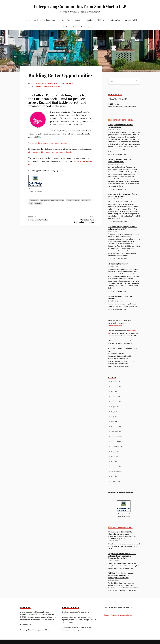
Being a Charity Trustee (38, 220)
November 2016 (117, 437)
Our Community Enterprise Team (45, 84)
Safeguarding (115, 20)
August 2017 (116, 407)
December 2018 (117, 387)
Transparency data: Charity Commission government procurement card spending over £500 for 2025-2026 (123, 535)
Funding (89, 20)
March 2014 (115, 482)
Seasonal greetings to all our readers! (120, 297)
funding (57, 87)
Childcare (101, 20)
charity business (73, 200)
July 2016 (114, 457)
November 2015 (117, 472)
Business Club (71, 27)
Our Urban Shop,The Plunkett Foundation (84, 221)
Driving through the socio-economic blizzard (120, 160)
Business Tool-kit (131, 20)
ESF (31, 203)
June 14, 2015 (70, 84)
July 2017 (114, 412)
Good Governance (49, 20)
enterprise (49, 87)
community (39, 87)
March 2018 (115, 397)
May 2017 (115, 417)
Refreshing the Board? (118, 264)
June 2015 (115, 477)
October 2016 (116, 442)
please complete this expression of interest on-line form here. (51, 152)
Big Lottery (34, 200)
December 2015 (117, 467)
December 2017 (117, 402)
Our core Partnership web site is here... (118, 615)
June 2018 (115, 392)
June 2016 (115, 462)
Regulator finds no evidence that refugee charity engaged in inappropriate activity (122, 556)
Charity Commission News (121, 527)
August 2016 (116, 452)
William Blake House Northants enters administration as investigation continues (122, 575)
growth (38, 203)
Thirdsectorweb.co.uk (116, 326)
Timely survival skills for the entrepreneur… (121, 126)
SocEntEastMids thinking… (122, 120)
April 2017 (115, 422)
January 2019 (116, 382)
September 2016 (117, 447)
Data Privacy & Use (88, 27)
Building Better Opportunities (60, 75)
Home (25, 20)
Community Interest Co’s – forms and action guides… (123, 195)
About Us (35, 20)
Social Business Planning (71, 20)
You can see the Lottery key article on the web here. (48, 143)
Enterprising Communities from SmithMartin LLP (80, 6)
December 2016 (117, 432)
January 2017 (116, 427)
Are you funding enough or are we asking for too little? (123, 228)
